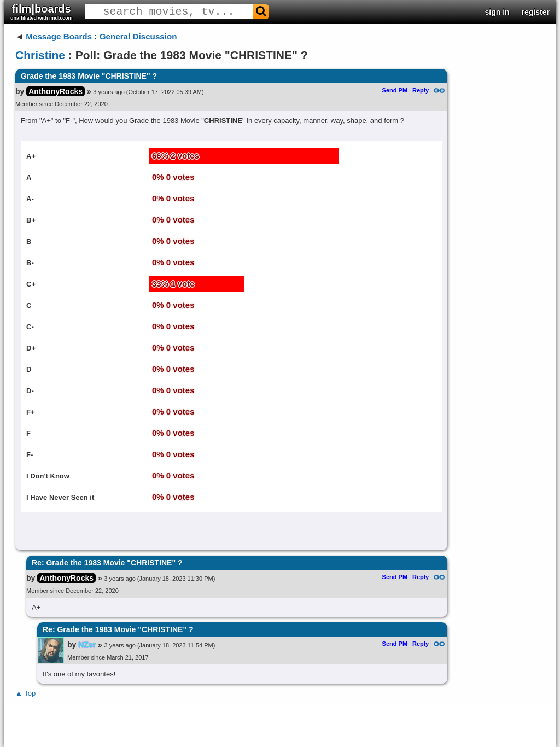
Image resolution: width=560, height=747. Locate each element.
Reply (421, 90)
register (536, 12)
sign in (497, 12)
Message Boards (59, 36)
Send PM (395, 90)
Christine (40, 55)
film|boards (42, 12)
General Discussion (138, 36)
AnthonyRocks (56, 91)
